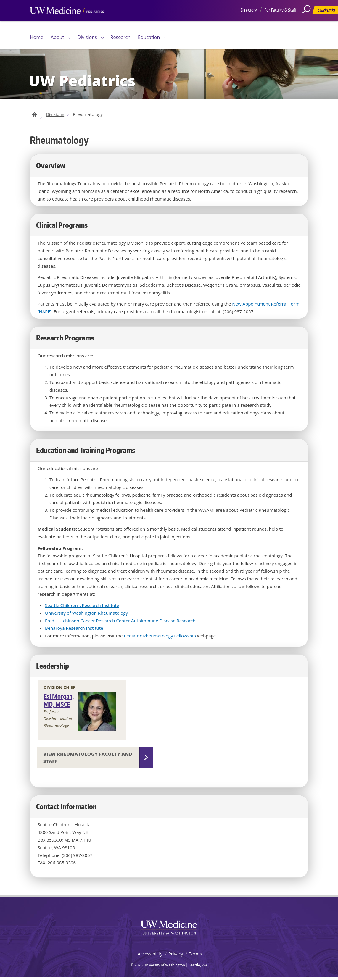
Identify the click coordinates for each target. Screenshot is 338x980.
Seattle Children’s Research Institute (82, 608)
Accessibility (150, 956)
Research (120, 37)
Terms (195, 956)
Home (37, 37)
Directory (249, 10)
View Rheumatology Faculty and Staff (88, 760)
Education (149, 37)
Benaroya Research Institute (74, 631)
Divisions (87, 37)
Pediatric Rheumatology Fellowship (160, 638)
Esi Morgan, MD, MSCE (59, 703)
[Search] (309, 22)
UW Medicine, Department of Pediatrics (67, 22)
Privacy (176, 956)
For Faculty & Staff (280, 10)
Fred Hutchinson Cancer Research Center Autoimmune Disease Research (120, 623)
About (57, 37)
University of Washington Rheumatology (86, 616)
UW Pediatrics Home (34, 116)
